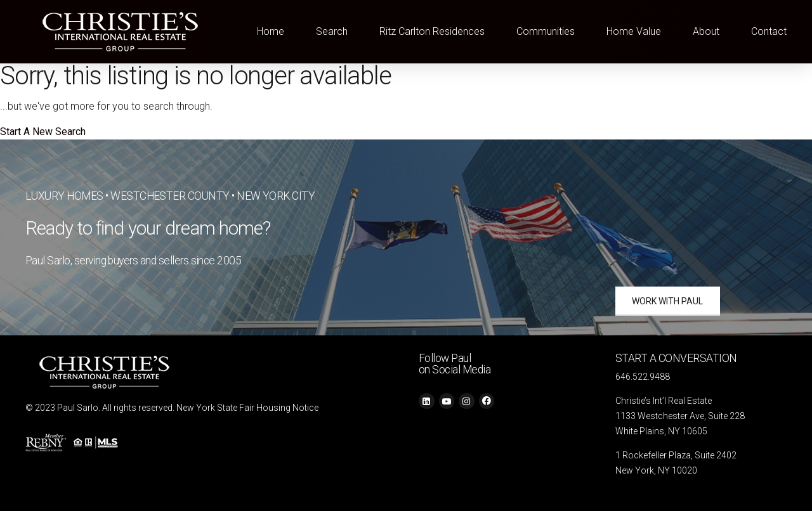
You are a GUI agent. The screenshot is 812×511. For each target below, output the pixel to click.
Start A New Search (43, 132)
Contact (769, 31)
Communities (546, 31)
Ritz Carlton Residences (432, 31)
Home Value (634, 31)
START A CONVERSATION (676, 358)
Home (271, 31)
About (706, 31)
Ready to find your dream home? (148, 228)
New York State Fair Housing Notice (247, 408)
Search (332, 31)
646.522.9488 (643, 377)
